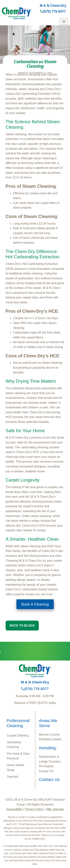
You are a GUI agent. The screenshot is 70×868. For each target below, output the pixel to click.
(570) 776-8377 (53, 11)
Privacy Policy (34, 809)
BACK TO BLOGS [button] (22, 626)
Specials (13, 777)
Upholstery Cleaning (14, 745)
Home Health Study (16, 768)
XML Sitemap (55, 809)
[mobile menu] (64, 22)
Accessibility (14, 809)
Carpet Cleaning (18, 735)
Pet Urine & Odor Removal (18, 756)
